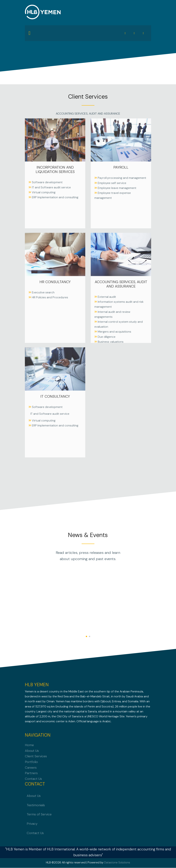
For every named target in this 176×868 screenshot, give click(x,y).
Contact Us (33, 779)
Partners (31, 773)
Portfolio (31, 762)
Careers (31, 768)
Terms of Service (39, 815)
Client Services (36, 757)
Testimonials (36, 805)
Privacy (32, 824)
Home (29, 745)
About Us (32, 751)
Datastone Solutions (117, 863)
